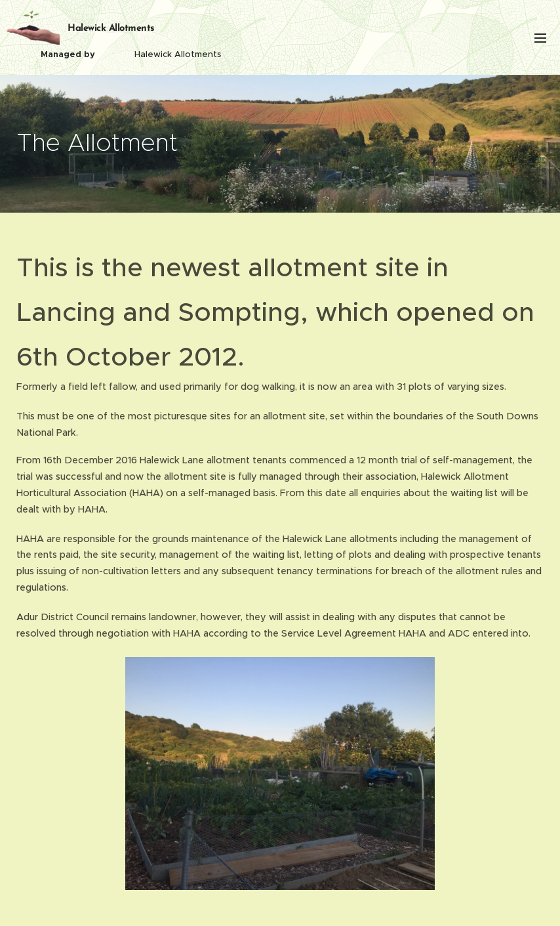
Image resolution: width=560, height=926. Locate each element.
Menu (540, 38)
